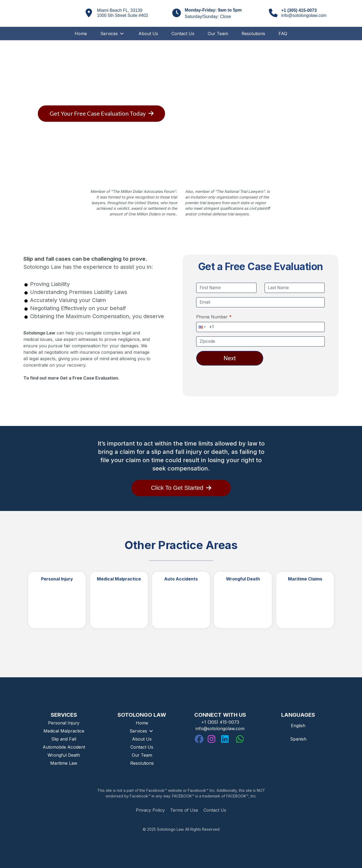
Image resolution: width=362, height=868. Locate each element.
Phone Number (213, 317)
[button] (202, 327)
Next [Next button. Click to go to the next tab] (230, 358)
